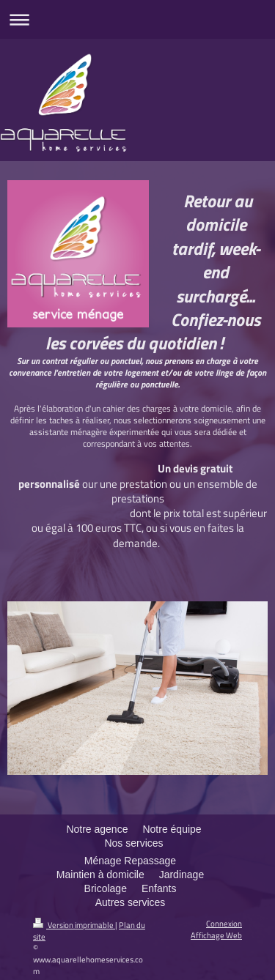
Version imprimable (74, 925)
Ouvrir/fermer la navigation (137, 19)
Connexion (224, 923)
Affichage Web (216, 935)
